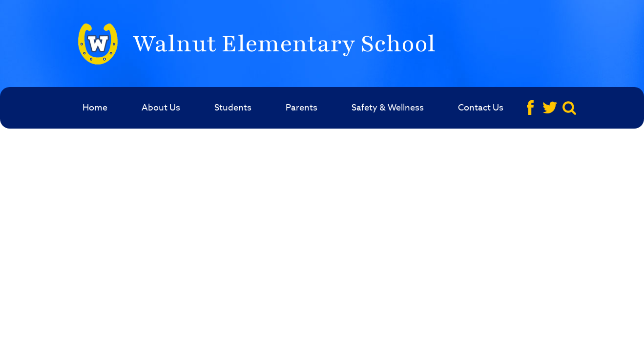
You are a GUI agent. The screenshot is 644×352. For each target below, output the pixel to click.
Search (571, 108)
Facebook (531, 108)
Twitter (551, 108)
